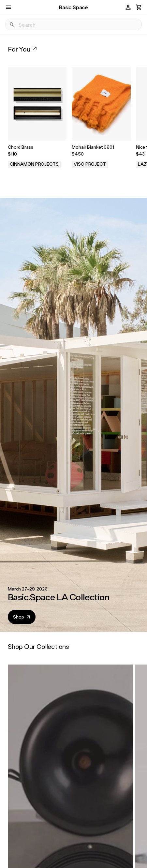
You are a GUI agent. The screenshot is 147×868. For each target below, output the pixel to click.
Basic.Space (73, 7)
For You (23, 49)
